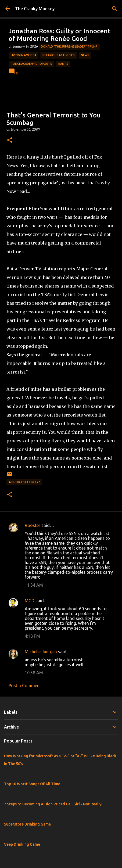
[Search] (114, 9)
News (85, 55)
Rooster (33, 525)
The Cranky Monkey (35, 9)
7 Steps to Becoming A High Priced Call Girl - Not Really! (53, 804)
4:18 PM (32, 636)
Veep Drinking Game (22, 844)
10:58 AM (34, 673)
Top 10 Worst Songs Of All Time (32, 784)
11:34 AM (34, 585)
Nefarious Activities (59, 55)
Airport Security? (24, 482)
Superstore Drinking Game (27, 824)
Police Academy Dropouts (31, 64)
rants (63, 64)
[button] (10, 140)
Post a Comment (25, 686)
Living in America (24, 55)
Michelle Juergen (41, 652)
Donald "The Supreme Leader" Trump (69, 46)
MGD (30, 601)
